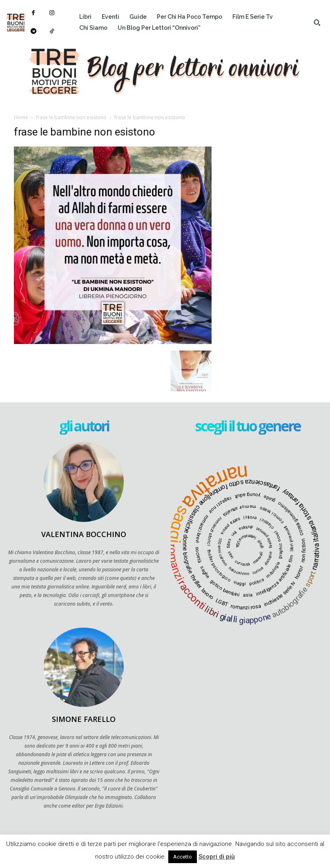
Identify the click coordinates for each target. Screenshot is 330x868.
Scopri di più (217, 857)
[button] (317, 22)
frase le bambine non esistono (71, 117)
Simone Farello (84, 719)
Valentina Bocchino (84, 534)
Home (21, 117)
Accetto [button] (183, 857)
